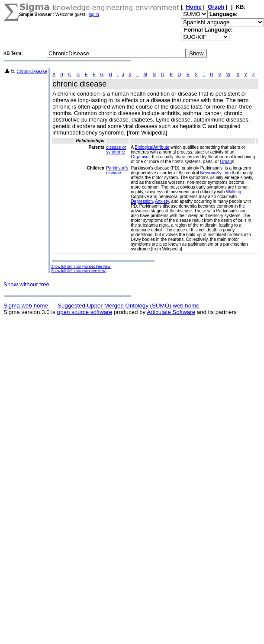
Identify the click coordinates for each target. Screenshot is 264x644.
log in (94, 14)
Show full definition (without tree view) (81, 266)
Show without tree (26, 284)
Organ (226, 162)
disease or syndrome (116, 150)
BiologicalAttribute (152, 147)
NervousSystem (216, 173)
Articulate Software (171, 312)
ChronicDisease (32, 72)
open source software (85, 312)
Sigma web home (26, 306)
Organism (140, 157)
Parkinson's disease (117, 170)
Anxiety (162, 201)
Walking (233, 192)
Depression (142, 201)
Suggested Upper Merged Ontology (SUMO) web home (128, 306)
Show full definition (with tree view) (79, 271)
